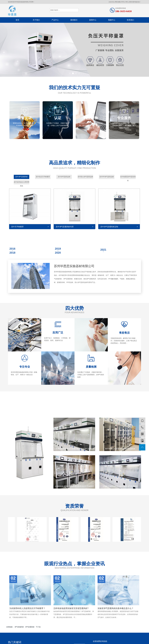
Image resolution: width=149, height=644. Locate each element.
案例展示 (74, 20)
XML (127, 2)
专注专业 (25, 367)
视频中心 (112, 20)
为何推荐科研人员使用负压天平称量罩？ (27, 608)
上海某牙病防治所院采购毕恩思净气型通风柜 (120, 486)
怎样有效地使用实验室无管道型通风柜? (71, 608)
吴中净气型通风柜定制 (109, 227)
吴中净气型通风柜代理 (65, 227)
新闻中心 (93, 20)
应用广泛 (58, 332)
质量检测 (91, 367)
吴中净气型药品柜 (64, 177)
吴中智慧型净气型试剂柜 (128, 179)
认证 (58, 118)
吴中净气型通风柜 (22, 177)
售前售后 (124, 333)
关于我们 (36, 20)
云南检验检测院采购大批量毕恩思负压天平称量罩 (74, 486)
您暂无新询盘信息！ (135, 2)
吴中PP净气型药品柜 (107, 177)
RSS (123, 2)
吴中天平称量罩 (17, 227)
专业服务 (124, 118)
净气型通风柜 (30, 627)
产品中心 (55, 20)
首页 (17, 20)
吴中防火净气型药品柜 (85, 177)
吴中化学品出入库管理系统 (22, 184)
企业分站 (111, 2)
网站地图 (118, 2)
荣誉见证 (25, 118)
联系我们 (130, 20)
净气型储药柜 (19, 627)
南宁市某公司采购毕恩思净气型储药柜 (120, 449)
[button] (70, 73)
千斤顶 (38, 627)
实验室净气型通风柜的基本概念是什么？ (116, 608)
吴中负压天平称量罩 (43, 177)
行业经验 (91, 118)
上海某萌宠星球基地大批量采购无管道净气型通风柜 (74, 449)
